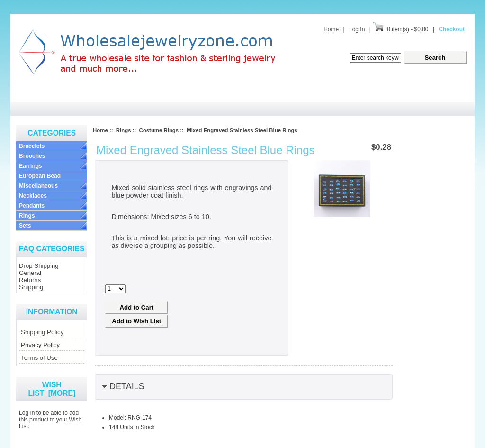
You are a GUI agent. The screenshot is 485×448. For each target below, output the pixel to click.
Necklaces (33, 196)
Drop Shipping (39, 266)
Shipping (31, 287)
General (30, 273)
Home (331, 29)
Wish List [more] (52, 389)
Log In (357, 29)
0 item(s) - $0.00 (408, 29)
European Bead (40, 176)
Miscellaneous (38, 186)
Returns (30, 280)
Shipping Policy (42, 332)
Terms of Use (39, 358)
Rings (27, 216)
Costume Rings (159, 130)
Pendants (32, 206)
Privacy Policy (40, 345)
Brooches (32, 156)
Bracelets (32, 146)
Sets (25, 226)
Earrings (31, 166)
